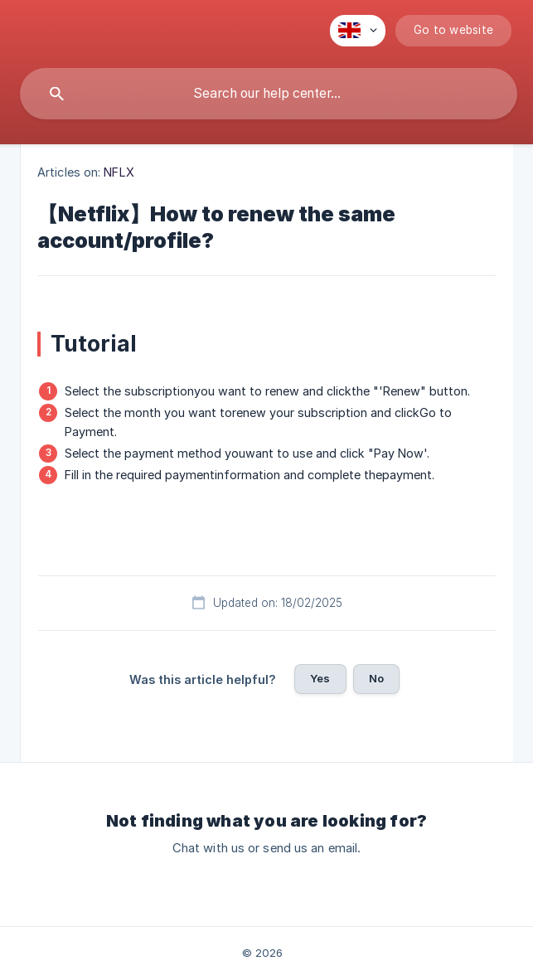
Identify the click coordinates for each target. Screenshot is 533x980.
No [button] (376, 678)
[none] (358, 31)
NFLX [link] (119, 172)
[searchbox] (269, 94)
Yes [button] (320, 678)
